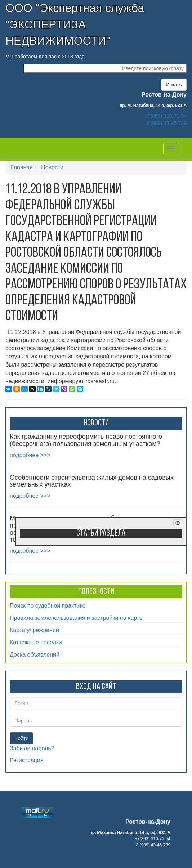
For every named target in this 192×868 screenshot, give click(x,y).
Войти (21, 738)
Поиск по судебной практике (48, 606)
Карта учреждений (34, 630)
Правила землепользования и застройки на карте (76, 618)
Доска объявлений (35, 655)
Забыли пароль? (32, 748)
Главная (22, 167)
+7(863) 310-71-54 (166, 116)
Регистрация (27, 760)
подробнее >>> (30, 455)
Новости (52, 167)
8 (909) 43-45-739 (166, 123)
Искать (174, 85)
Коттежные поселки (36, 642)
